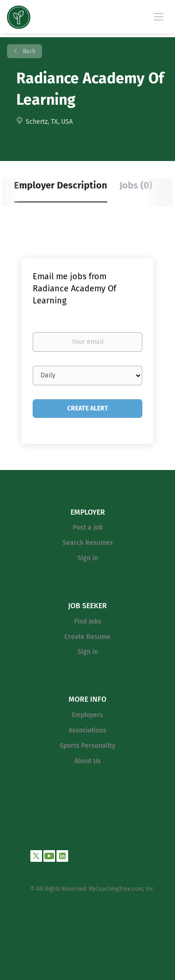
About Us (87, 761)
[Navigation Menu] (159, 16)
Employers (87, 715)
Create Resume (87, 637)
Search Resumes (88, 543)
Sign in (88, 558)
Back (28, 51)
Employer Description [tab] (61, 185)
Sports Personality (87, 746)
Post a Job (88, 527)
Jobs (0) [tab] (136, 185)
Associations (87, 730)
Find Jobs (88, 621)
